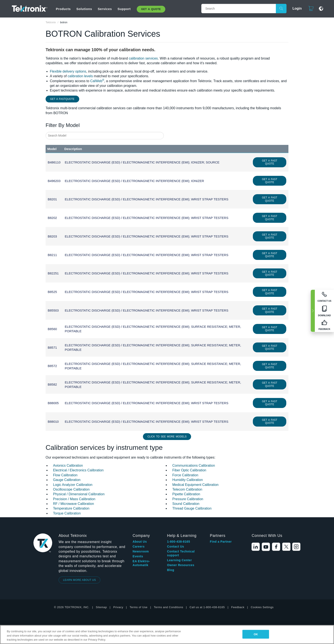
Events (138, 556)
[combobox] (105, 136)
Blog (171, 570)
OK (256, 634)
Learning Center (179, 560)
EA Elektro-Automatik (141, 563)
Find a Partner (221, 542)
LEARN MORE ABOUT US (80, 580)
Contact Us (176, 546)
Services (105, 9)
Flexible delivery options (68, 71)
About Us (140, 542)
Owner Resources (181, 565)
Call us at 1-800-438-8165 (207, 607)
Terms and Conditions (168, 607)
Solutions (84, 9)
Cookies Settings (262, 607)
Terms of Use (139, 607)
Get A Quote (151, 9)
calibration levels (80, 76)
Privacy (118, 607)
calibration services (143, 58)
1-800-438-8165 (179, 542)
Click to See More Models (167, 437)
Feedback (238, 607)
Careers (138, 546)
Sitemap (101, 607)
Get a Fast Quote (270, 162)
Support (124, 9)
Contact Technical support (181, 553)
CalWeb (97, 81)
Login (295, 8)
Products (63, 9)
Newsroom (141, 551)
